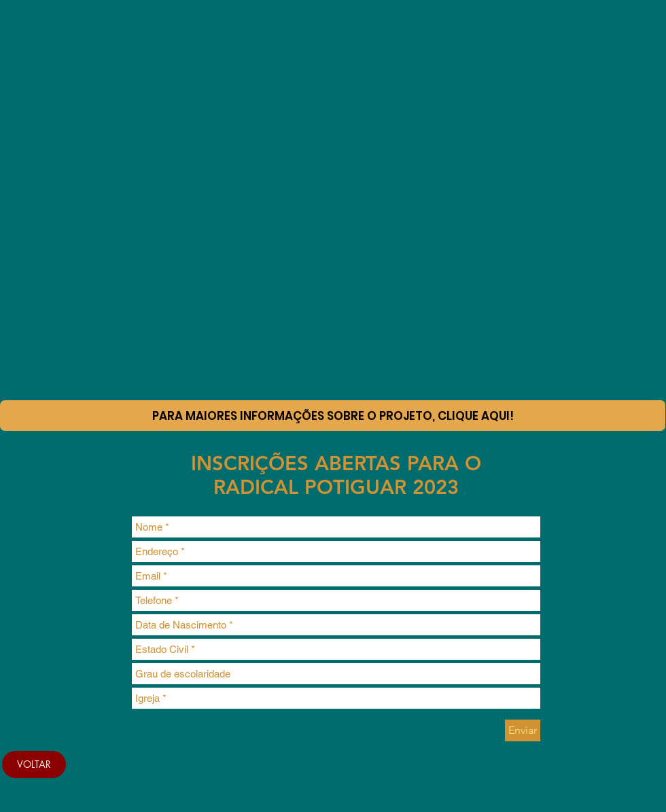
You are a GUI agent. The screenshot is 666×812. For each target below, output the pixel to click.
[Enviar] (523, 730)
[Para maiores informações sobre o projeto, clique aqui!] (333, 416)
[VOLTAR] (34, 764)
